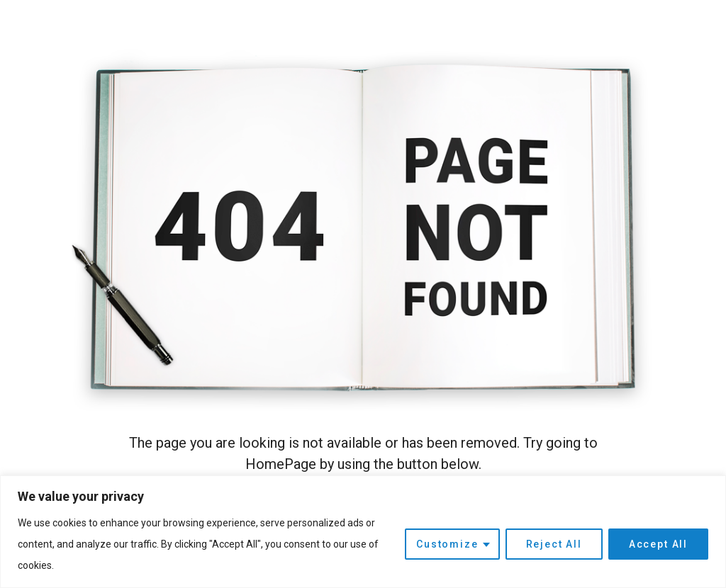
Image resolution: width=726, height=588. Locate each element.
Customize (447, 544)
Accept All (658, 544)
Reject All (554, 544)
